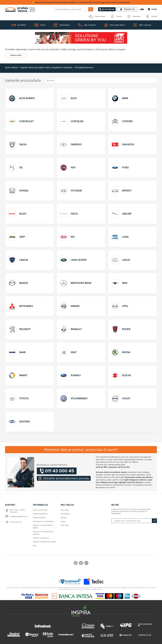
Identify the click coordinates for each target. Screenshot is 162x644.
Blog (35, 545)
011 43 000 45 (16, 522)
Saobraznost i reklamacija (43, 521)
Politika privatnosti (40, 514)
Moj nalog (65, 510)
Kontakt (151, 16)
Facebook (81, 563)
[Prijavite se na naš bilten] (134, 521)
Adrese (64, 518)
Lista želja (65, 525)
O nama (116, 16)
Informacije (134, 16)
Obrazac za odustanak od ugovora (43, 533)
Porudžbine (65, 514)
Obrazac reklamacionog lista (44, 542)
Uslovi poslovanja (40, 510)
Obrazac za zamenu (41, 538)
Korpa (63, 521)
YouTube (86, 563)
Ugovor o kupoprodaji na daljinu (43, 526)
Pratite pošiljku (97, 16)
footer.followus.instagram (76, 563)
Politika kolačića (39, 518)
